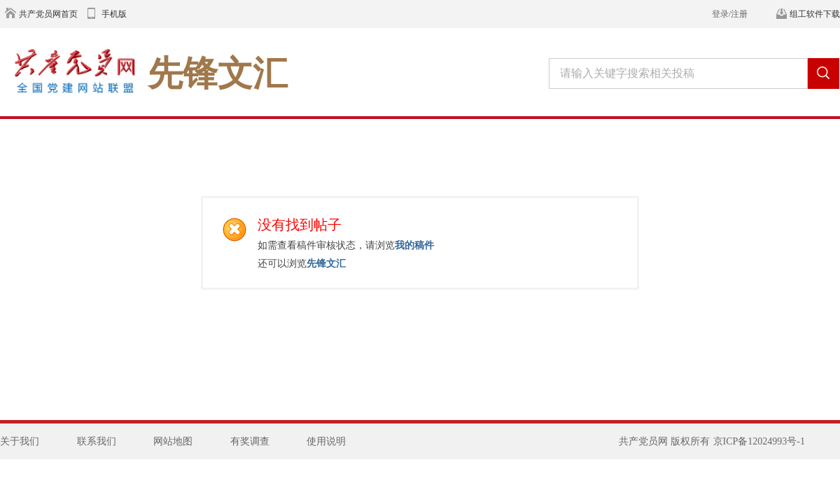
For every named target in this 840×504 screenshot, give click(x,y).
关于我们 (20, 441)
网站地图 (173, 441)
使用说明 (326, 441)
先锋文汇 (326, 263)
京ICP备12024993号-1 (759, 441)
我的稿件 (414, 245)
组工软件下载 (815, 14)
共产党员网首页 (48, 14)
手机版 (114, 14)
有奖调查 (250, 441)
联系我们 (97, 441)
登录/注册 (730, 14)
